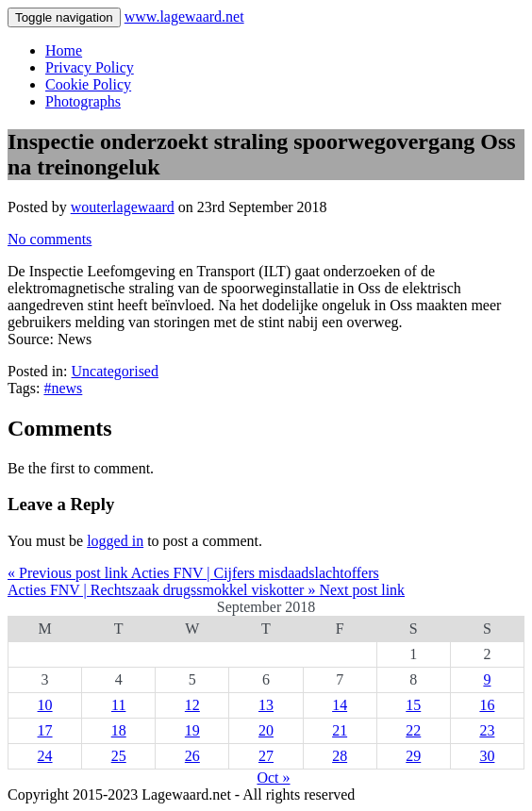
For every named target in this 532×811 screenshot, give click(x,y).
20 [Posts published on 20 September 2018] (266, 730)
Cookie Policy (88, 84)
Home (64, 50)
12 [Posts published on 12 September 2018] (192, 705)
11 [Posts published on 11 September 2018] (118, 705)
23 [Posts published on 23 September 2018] (487, 730)
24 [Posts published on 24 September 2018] (45, 756)
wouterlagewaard (123, 207)
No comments (50, 239)
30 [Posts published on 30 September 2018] (487, 756)
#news (63, 388)
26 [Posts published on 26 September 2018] (192, 756)
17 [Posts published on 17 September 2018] (45, 730)
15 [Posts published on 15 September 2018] (413, 705)
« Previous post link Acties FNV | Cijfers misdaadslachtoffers (193, 573)
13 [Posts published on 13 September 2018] (266, 705)
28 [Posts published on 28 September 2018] (340, 756)
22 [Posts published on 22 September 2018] (413, 730)
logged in (115, 541)
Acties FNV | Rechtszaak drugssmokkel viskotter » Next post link (206, 590)
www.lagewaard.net (184, 17)
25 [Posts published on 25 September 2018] (119, 756)
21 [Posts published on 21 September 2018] (340, 730)
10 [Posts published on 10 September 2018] (45, 705)
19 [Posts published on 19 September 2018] (192, 730)
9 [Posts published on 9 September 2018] (487, 679)
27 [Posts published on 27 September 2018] (266, 756)
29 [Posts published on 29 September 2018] (413, 756)
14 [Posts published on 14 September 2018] (340, 705)
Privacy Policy (90, 67)
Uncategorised (115, 371)
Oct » (273, 778)
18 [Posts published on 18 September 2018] (119, 730)
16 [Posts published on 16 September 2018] (487, 705)
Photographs (83, 101)
